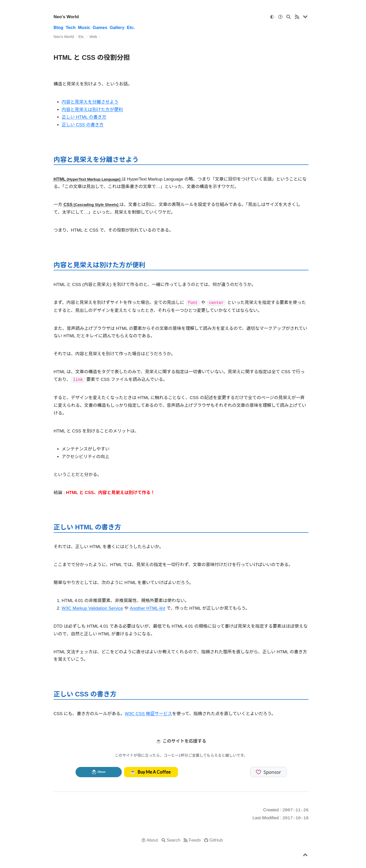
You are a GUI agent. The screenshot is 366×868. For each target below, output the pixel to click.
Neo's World (66, 17)
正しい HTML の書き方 (84, 117)
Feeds (195, 840)
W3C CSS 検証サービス (148, 714)
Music (84, 28)
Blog (59, 28)
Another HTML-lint (147, 608)
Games (100, 28)
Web (93, 37)
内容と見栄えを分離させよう (90, 102)
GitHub (216, 840)
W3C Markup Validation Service (92, 608)
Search (174, 840)
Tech (71, 28)
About (152, 840)
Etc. (131, 28)
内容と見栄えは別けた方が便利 (92, 110)
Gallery (117, 28)
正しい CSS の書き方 (83, 125)
